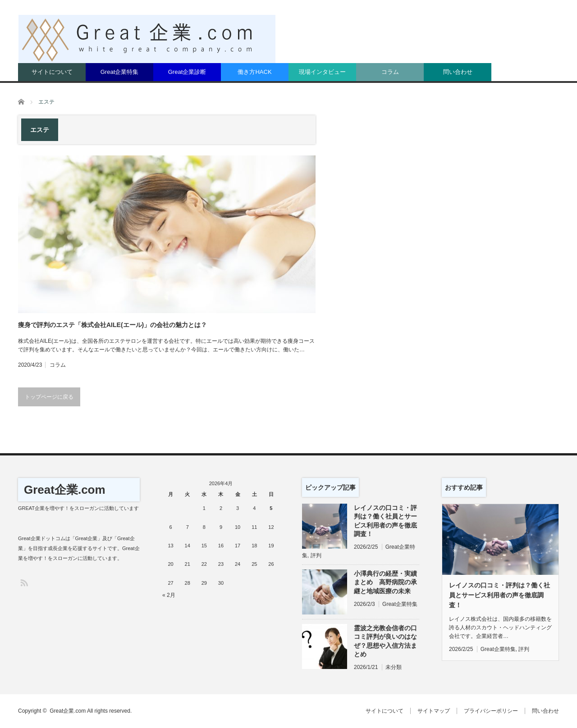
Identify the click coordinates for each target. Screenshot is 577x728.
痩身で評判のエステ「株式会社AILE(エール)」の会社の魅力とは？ (112, 325)
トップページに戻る (49, 397)
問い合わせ (458, 72)
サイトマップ (434, 711)
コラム (390, 72)
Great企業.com (65, 490)
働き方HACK (254, 72)
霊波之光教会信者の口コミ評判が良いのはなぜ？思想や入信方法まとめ (385, 641)
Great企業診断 (187, 72)
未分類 (394, 667)
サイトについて (52, 72)
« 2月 (169, 595)
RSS (24, 582)
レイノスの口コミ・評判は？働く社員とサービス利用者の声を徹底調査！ (385, 521)
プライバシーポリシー (491, 711)
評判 (316, 555)
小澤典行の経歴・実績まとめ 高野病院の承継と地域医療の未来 (385, 582)
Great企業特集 (120, 72)
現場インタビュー (322, 72)
